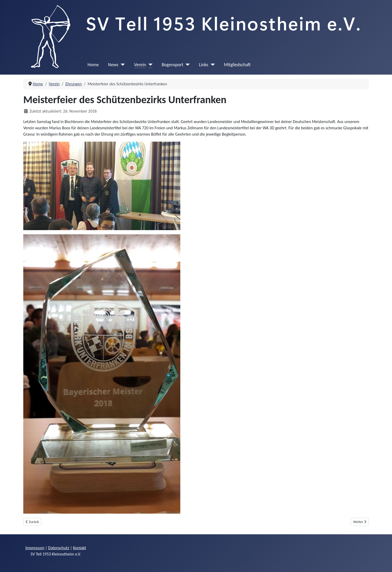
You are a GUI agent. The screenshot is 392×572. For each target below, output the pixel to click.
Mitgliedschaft (237, 65)
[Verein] (149, 65)
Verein (140, 65)
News (113, 65)
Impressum (35, 548)
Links (203, 65)
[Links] (212, 65)
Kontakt (80, 548)
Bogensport (172, 65)
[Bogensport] (186, 65)
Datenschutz (59, 548)
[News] (122, 65)
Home (93, 65)
